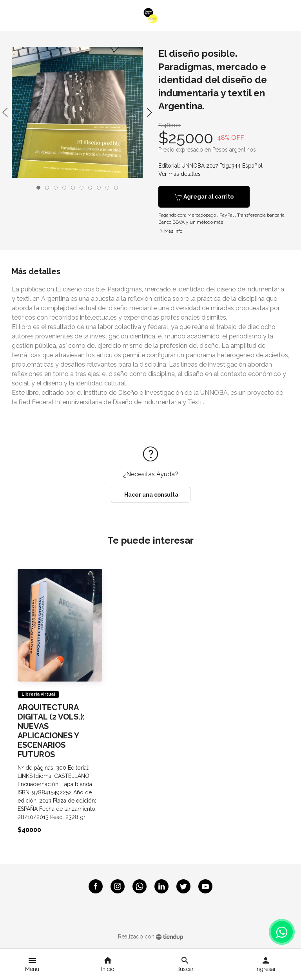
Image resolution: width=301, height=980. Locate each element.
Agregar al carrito (204, 197)
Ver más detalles (180, 174)
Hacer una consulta (151, 495)
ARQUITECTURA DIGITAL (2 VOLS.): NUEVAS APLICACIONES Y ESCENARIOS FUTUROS (51, 730)
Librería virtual (38, 694)
